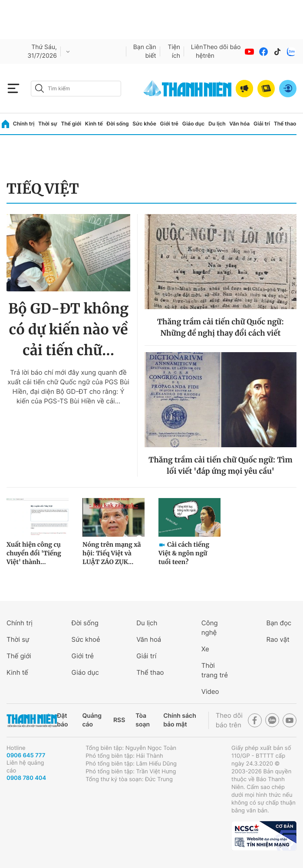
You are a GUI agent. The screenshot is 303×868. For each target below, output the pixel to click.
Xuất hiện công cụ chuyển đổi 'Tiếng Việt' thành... (34, 553)
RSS (119, 720)
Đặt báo (62, 720)
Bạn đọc (279, 623)
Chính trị (24, 124)
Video (210, 691)
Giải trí (262, 124)
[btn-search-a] (40, 88)
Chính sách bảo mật (180, 720)
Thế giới (71, 124)
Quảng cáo (92, 720)
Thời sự (48, 124)
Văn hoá (149, 639)
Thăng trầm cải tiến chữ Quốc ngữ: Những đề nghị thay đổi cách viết (221, 327)
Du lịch (217, 124)
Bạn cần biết (145, 51)
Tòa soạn (143, 720)
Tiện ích (174, 51)
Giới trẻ (169, 124)
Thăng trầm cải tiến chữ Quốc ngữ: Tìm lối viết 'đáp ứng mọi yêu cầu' (220, 465)
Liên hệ (197, 51)
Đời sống (118, 124)
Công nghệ (210, 628)
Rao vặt (278, 639)
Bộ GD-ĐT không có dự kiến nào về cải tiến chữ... (68, 330)
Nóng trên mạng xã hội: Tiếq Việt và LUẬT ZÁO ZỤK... (112, 553)
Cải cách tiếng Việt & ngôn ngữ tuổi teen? (184, 553)
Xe (205, 649)
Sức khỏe (144, 124)
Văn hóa (239, 124)
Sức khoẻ (86, 639)
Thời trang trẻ (215, 670)
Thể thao (285, 124)
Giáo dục (194, 124)
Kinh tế (94, 124)
